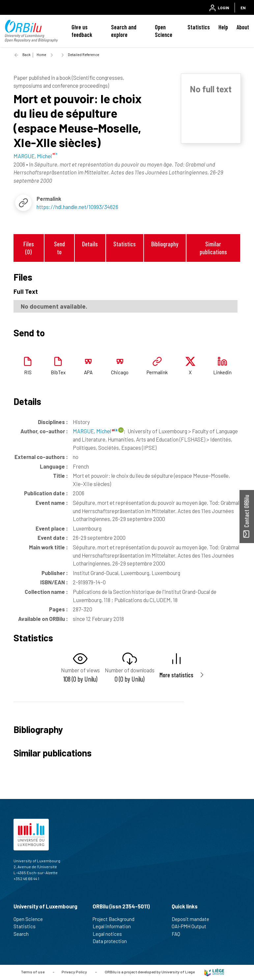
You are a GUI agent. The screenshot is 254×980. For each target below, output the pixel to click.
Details (90, 244)
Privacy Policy (74, 972)
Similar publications (213, 248)
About (243, 27)
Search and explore (124, 31)
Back (27, 55)
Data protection (113, 941)
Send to (59, 248)
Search (24, 934)
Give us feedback (82, 31)
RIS (28, 372)
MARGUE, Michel (95, 431)
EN (243, 8)
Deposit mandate (193, 919)
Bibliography (165, 244)
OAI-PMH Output (192, 926)
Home (41, 55)
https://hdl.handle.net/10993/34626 (77, 207)
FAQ (179, 934)
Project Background (116, 919)
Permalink (157, 372)
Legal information (114, 926)
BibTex (58, 372)
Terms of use (33, 972)
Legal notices (110, 934)
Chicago (120, 372)
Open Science (164, 31)
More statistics (176, 675)
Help (223, 27)
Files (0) (29, 248)
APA (88, 372)
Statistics (199, 27)
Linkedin (222, 372)
